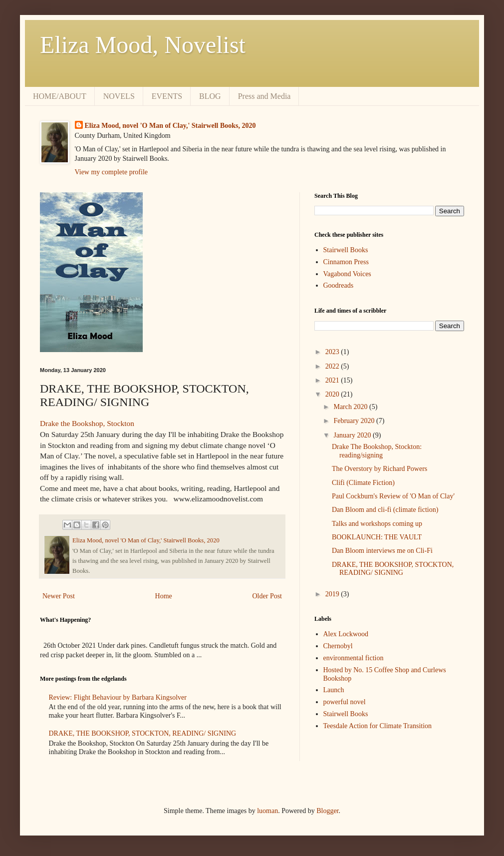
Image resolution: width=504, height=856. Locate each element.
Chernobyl (338, 646)
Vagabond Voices (347, 274)
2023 (333, 352)
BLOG (210, 96)
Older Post (267, 596)
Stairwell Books (346, 250)
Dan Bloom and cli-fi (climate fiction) (385, 510)
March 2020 (351, 407)
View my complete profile (112, 172)
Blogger (327, 811)
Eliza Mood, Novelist (143, 45)
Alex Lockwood (346, 634)
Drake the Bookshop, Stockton (87, 423)
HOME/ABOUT (60, 96)
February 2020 (355, 421)
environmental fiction (354, 658)
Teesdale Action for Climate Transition (378, 726)
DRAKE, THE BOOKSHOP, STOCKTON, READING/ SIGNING (143, 733)
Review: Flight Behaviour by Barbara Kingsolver (118, 697)
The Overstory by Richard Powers (379, 469)
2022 (333, 366)
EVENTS (167, 96)
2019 (333, 594)
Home (164, 596)
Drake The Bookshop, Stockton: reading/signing (377, 451)
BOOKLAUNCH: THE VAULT (377, 537)
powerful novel (345, 702)
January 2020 (353, 435)
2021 (333, 380)
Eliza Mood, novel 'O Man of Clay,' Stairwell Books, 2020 (170, 126)
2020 (333, 394)
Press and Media (264, 96)
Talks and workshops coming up (377, 524)
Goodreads (339, 285)
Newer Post (59, 596)
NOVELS (119, 96)
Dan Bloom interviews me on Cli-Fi (382, 551)
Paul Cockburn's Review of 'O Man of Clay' (393, 496)
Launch (334, 690)
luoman (267, 811)
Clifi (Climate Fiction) (363, 483)
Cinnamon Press (346, 262)
